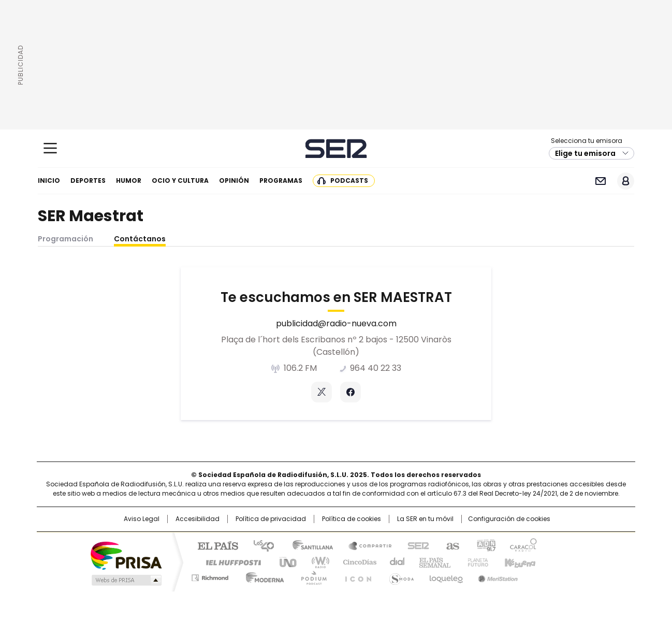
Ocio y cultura (180, 181)
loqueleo (445, 576)
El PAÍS (214, 545)
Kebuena (519, 561)
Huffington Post (229, 561)
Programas (281, 181)
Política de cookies (352, 519)
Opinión (234, 181)
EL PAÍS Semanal (432, 561)
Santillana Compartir (366, 545)
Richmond (210, 576)
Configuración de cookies (509, 519)
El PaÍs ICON (355, 576)
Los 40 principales (260, 545)
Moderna (262, 576)
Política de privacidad (271, 519)
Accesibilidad (198, 519)
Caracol (523, 545)
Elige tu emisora (585, 153)
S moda (400, 576)
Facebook (350, 392)
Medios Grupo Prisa (126, 580)
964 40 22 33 (376, 368)
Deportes (88, 181)
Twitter (322, 392)
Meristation (496, 576)
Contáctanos (140, 239)
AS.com (451, 545)
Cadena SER (336, 148)
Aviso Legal (142, 519)
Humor (129, 181)
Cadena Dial (395, 561)
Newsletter (600, 181)
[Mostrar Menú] (50, 148)
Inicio (49, 181)
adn (485, 545)
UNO (284, 561)
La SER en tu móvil (425, 519)
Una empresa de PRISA (126, 555)
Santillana (308, 545)
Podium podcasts (311, 576)
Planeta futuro (476, 561)
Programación (65, 239)
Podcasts (349, 181)
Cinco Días (356, 561)
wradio (316, 561)
